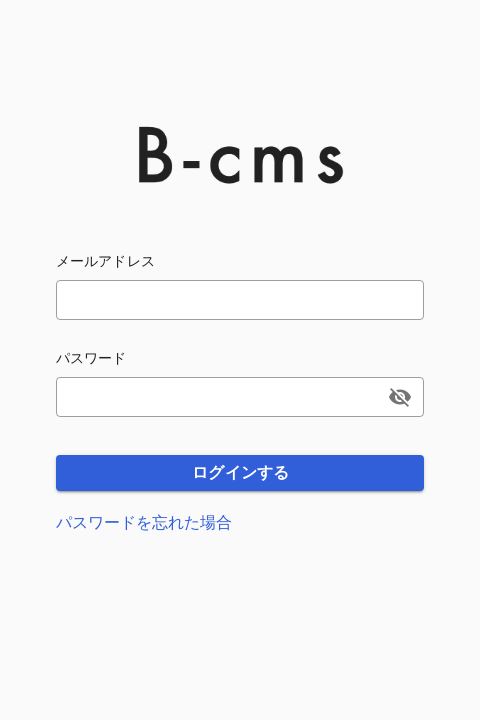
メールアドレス (105, 261)
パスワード (91, 358)
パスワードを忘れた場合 (144, 522)
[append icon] (400, 397)
